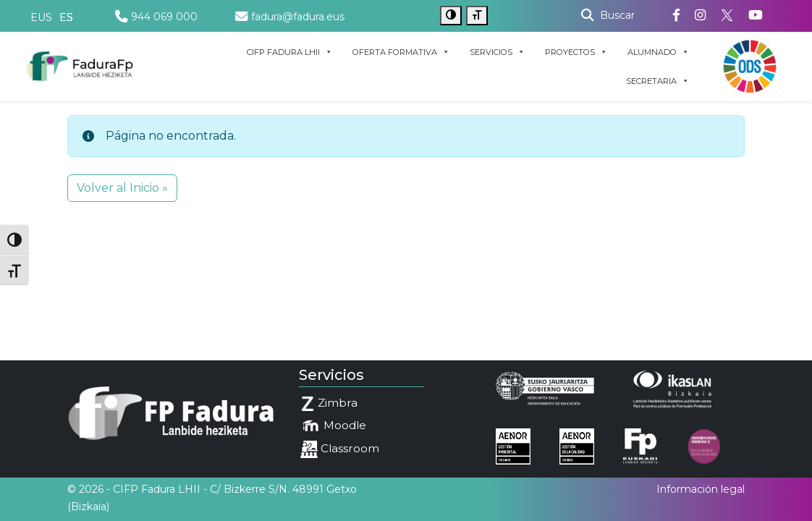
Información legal (701, 489)
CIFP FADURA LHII (289, 52)
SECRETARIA (657, 81)
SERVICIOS (497, 52)
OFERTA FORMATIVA (401, 52)
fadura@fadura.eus (290, 17)
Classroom (340, 449)
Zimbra (329, 403)
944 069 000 (156, 17)
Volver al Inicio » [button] (122, 188)
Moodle (333, 426)
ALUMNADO (658, 52)
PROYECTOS (576, 52)
